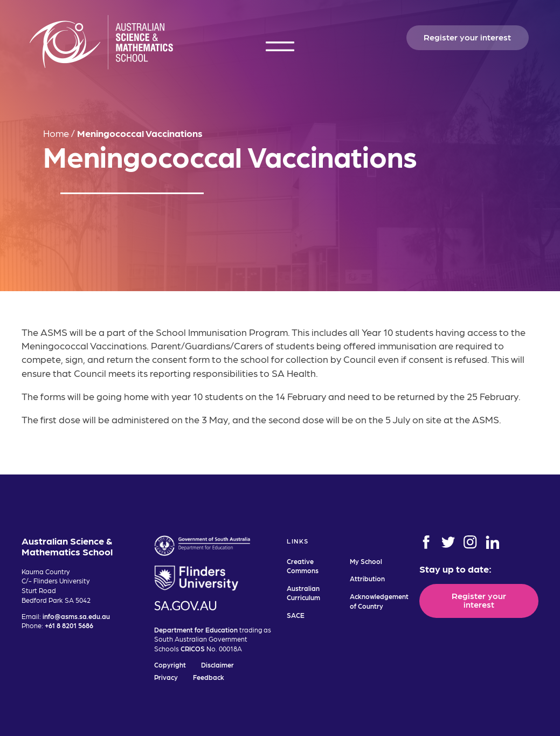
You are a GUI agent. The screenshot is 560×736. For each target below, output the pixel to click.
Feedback (209, 677)
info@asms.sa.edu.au (76, 616)
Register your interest (467, 37)
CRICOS (193, 648)
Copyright (170, 665)
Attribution (367, 578)
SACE (296, 615)
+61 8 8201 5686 (69, 625)
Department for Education (196, 630)
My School (366, 561)
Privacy (166, 677)
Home (56, 133)
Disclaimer (217, 665)
